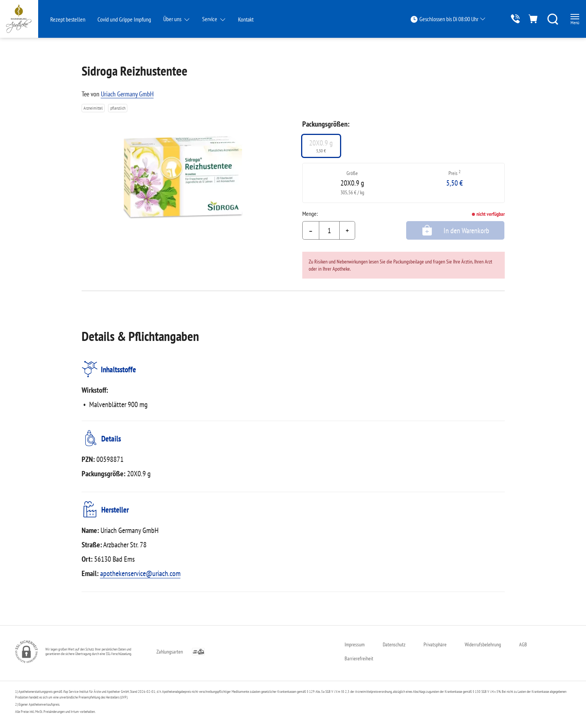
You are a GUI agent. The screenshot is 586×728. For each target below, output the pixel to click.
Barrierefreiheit (359, 658)
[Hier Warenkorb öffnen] (526, 19)
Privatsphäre (435, 644)
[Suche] (547, 19)
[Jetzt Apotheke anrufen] (505, 19)
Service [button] (210, 19)
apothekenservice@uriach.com (140, 573)
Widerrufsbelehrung (483, 644)
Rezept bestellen (68, 19)
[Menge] (329, 231)
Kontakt (246, 19)
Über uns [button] (173, 19)
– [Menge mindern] (311, 231)
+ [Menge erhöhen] (347, 231)
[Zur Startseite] (25, 19)
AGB (523, 644)
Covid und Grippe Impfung (124, 19)
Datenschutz (394, 644)
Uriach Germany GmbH (127, 94)
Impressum (355, 644)
